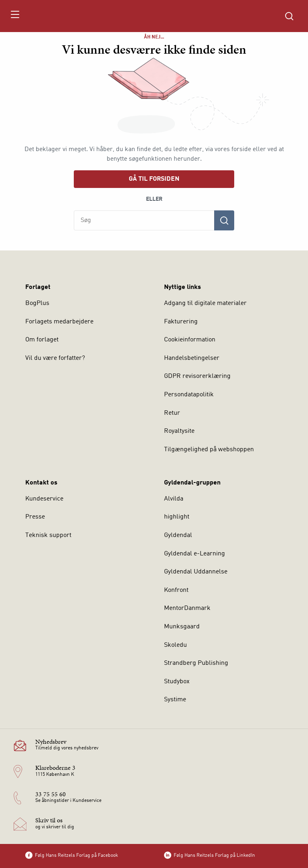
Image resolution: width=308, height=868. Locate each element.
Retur (172, 413)
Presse (35, 517)
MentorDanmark (187, 608)
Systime (175, 700)
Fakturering (181, 322)
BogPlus (37, 303)
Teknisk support (48, 535)
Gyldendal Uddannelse (196, 572)
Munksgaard (182, 627)
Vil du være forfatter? (55, 358)
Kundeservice (44, 499)
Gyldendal (178, 535)
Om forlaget (42, 340)
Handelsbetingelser (192, 358)
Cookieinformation (190, 340)
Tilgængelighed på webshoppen (209, 450)
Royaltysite (179, 431)
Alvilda (174, 499)
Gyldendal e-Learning (195, 554)
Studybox (177, 682)
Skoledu (175, 645)
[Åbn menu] (15, 16)
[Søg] (224, 220)
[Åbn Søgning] (289, 16)
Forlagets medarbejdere (59, 322)
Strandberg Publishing (196, 663)
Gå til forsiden (154, 179)
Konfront (176, 590)
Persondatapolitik (189, 395)
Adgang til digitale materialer (205, 303)
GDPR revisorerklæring (197, 376)
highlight (177, 517)
